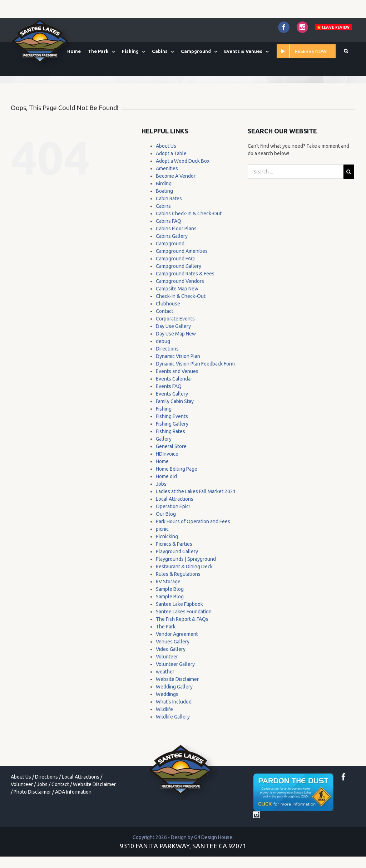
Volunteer (167, 657)
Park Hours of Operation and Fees (193, 521)
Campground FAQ (175, 259)
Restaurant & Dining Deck (184, 567)
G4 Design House (213, 837)
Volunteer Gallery (175, 664)
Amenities (167, 168)
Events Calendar (174, 379)
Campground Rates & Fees (185, 274)
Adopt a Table (171, 153)
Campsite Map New (177, 289)
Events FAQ (169, 386)
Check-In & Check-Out (181, 296)
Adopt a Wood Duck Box (183, 161)
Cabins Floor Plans (176, 229)
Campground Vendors (180, 281)
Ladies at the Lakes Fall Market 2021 (196, 491)
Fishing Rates (170, 431)
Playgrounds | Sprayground (186, 559)
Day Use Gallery (173, 326)
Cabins (163, 206)
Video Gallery (171, 649)
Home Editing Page (177, 469)
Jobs (161, 484)
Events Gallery (172, 394)
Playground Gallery (177, 551)
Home (162, 461)
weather (165, 672)
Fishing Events (172, 416)
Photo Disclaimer (32, 792)
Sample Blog (170, 589)
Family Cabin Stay (175, 401)
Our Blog (166, 514)
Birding (164, 183)
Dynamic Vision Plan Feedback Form (195, 364)
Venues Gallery (173, 642)
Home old (166, 476)
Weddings (167, 694)
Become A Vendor (176, 176)
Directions (167, 349)
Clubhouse (168, 304)
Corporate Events (175, 319)
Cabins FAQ (169, 221)
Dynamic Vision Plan (178, 356)
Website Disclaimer (177, 679)
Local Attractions (175, 499)
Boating (164, 191)
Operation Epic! (173, 506)
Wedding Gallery (174, 687)
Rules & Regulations (178, 574)
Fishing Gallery (172, 424)
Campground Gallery (179, 266)
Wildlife (164, 709)
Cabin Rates (169, 198)
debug (163, 341)
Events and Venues (177, 371)
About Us (166, 146)
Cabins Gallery (172, 236)
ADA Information (73, 792)
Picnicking (167, 536)
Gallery (164, 439)
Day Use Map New (176, 334)
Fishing (164, 409)
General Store (171, 446)
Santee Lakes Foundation (184, 612)
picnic (162, 529)
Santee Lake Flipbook (179, 604)
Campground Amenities (182, 251)
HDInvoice (167, 454)
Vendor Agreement (177, 634)
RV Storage (168, 582)
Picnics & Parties (174, 544)
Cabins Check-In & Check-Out (189, 214)
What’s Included (174, 702)
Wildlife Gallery (173, 717)
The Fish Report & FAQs (182, 619)
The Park (166, 627)
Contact (165, 311)
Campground (170, 244)
